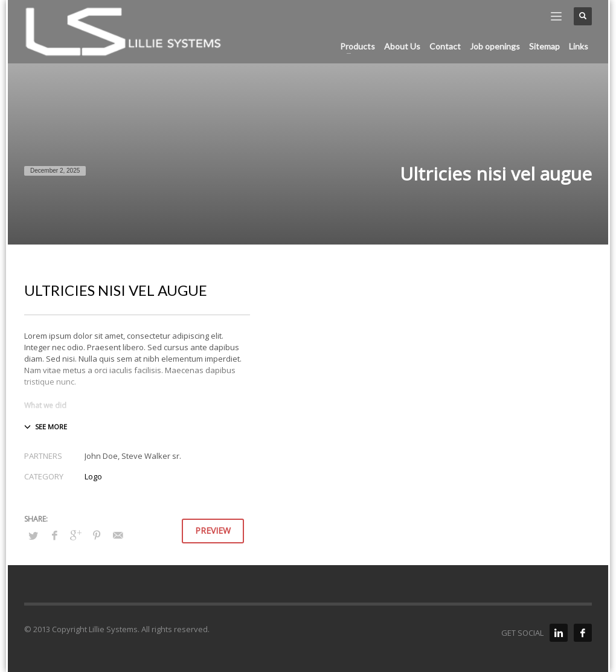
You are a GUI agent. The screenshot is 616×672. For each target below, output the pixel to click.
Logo (93, 476)
